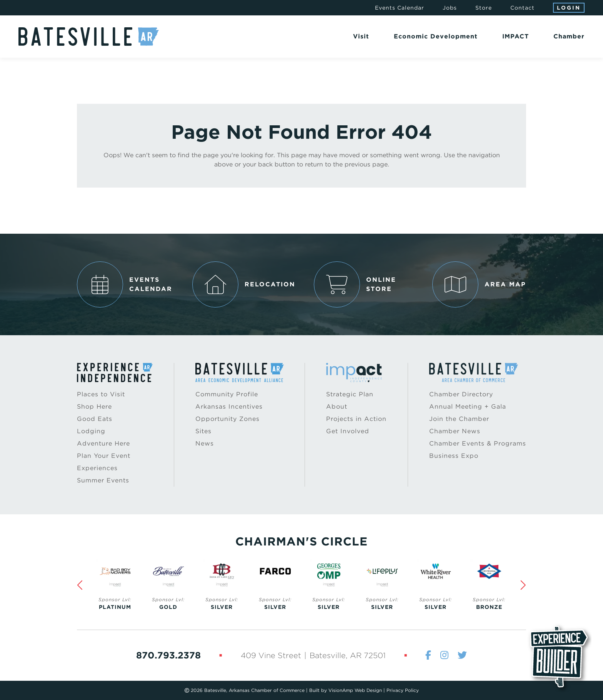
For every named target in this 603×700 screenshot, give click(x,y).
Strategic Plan (350, 394)
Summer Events (103, 480)
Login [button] (569, 8)
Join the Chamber (459, 419)
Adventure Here (103, 443)
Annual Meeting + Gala (468, 407)
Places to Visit (101, 394)
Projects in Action (356, 419)
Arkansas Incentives (229, 407)
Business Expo (454, 456)
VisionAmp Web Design (355, 690)
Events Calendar (400, 8)
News (205, 443)
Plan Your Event (104, 456)
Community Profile (227, 394)
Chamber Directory (461, 394)
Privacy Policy (403, 690)
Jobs (450, 8)
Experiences (97, 468)
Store (484, 8)
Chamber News (455, 431)
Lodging (91, 431)
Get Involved (348, 431)
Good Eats (95, 419)
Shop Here (94, 407)
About (337, 407)
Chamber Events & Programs (478, 443)
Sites (203, 431)
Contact (522, 8)
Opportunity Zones (227, 419)
